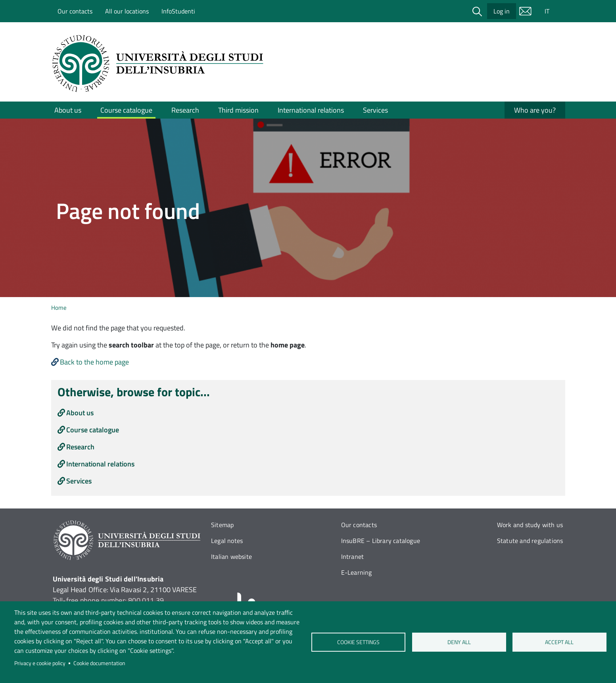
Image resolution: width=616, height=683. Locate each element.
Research (185, 110)
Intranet (353, 556)
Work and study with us (530, 525)
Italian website (231, 556)
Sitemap (222, 525)
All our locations (127, 11)
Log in (502, 11)
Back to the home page (94, 362)
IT (547, 11)
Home (59, 308)
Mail (526, 11)
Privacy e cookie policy (40, 663)
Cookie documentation (99, 663)
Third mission (238, 110)
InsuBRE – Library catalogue (381, 541)
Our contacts (75, 11)
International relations (311, 110)
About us (68, 110)
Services (375, 110)
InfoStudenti (178, 11)
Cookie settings (358, 642)
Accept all (559, 642)
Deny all (459, 642)
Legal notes (227, 541)
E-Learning (357, 572)
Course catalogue (126, 110)
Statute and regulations (530, 541)
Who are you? (535, 110)
